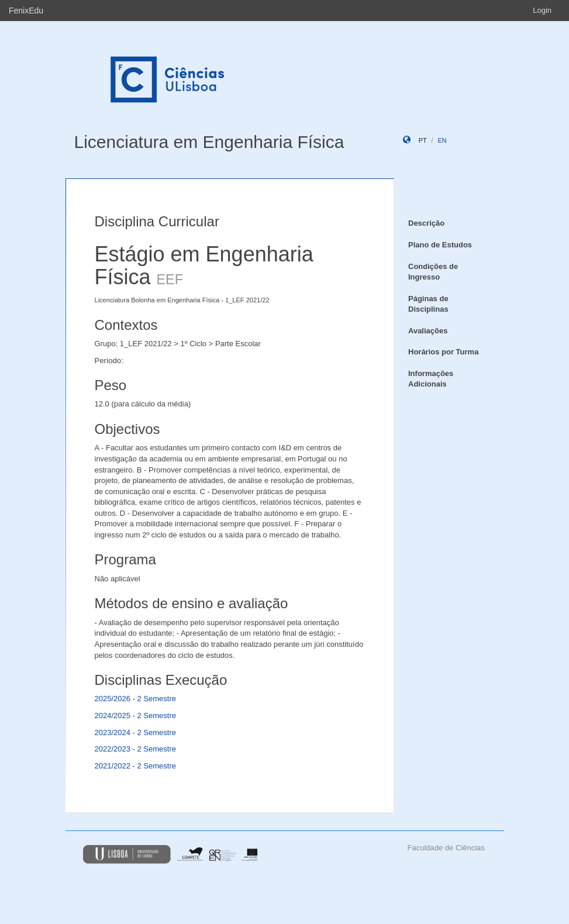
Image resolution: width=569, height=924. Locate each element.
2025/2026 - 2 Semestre (135, 699)
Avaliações (428, 331)
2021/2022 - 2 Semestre (135, 766)
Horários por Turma (443, 352)
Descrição (426, 223)
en (442, 140)
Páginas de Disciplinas (428, 304)
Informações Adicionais (431, 379)
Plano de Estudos (440, 245)
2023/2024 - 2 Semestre (135, 732)
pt (423, 140)
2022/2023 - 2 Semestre (135, 749)
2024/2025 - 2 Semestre (135, 716)
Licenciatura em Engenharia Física (209, 142)
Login (542, 10)
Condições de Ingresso (433, 272)
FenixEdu (26, 11)
